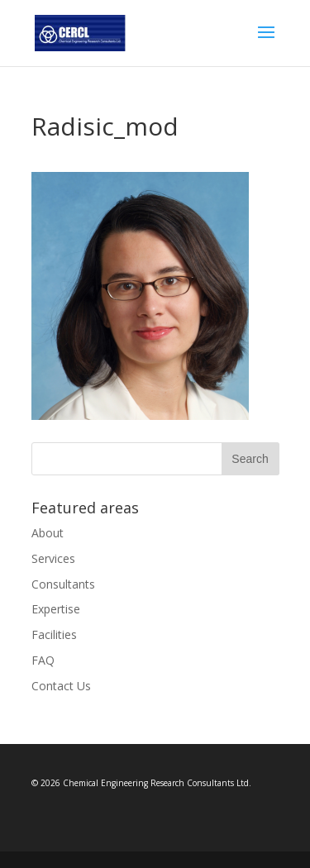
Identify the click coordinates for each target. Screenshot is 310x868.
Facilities (54, 634)
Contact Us (61, 686)
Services (53, 558)
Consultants (63, 584)
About (48, 533)
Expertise (56, 609)
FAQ (43, 660)
